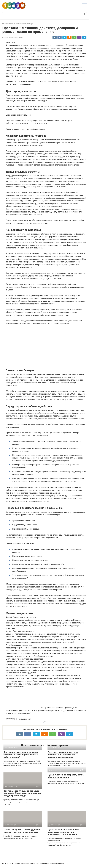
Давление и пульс (16, 37)
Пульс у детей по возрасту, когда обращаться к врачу (66, 776)
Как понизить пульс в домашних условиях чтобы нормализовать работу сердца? (21, 755)
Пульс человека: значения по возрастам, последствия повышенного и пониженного (63, 832)
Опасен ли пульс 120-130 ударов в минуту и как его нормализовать (22, 831)
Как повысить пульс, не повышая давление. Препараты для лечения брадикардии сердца (22, 793)
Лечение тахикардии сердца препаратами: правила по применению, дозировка (63, 755)
